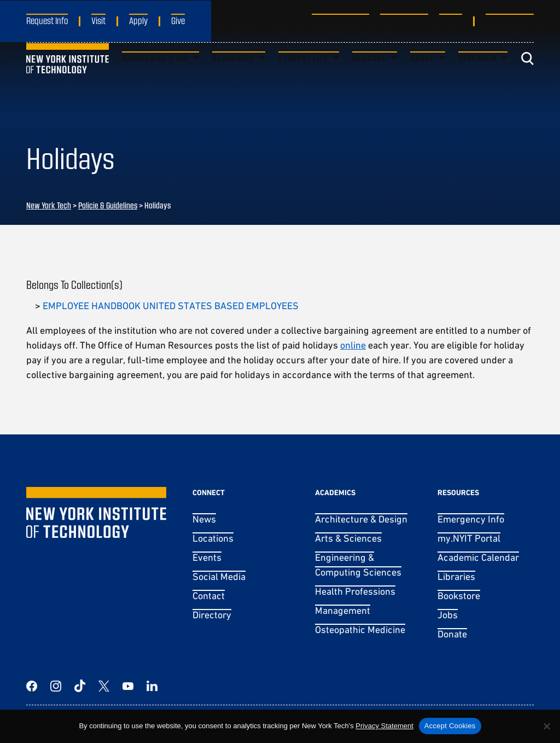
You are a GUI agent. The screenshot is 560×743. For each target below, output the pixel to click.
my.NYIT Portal (469, 538)
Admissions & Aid (155, 79)
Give (178, 20)
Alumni (451, 20)
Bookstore (459, 596)
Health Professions (355, 591)
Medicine (369, 79)
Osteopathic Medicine (360, 629)
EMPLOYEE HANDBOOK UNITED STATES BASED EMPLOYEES (171, 306)
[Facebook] (32, 686)
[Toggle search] (527, 79)
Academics (233, 79)
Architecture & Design (361, 519)
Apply (138, 20)
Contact (209, 596)
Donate (452, 634)
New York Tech (49, 205)
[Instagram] (56, 686)
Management (343, 610)
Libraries (456, 576)
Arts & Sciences (348, 538)
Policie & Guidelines (108, 205)
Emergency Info (471, 519)
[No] (546, 726)
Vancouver (503, 20)
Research (477, 79)
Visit (98, 20)
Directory (212, 615)
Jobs (448, 615)
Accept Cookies (450, 726)
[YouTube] (128, 686)
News (204, 519)
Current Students (340, 20)
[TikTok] (80, 686)
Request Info (47, 20)
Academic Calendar (478, 557)
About (422, 79)
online (353, 345)
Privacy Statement (384, 726)
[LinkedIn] (152, 686)
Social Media (219, 576)
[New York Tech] (68, 79)
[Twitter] (104, 686)
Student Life (303, 79)
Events (207, 557)
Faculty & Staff (404, 20)
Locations (213, 538)
